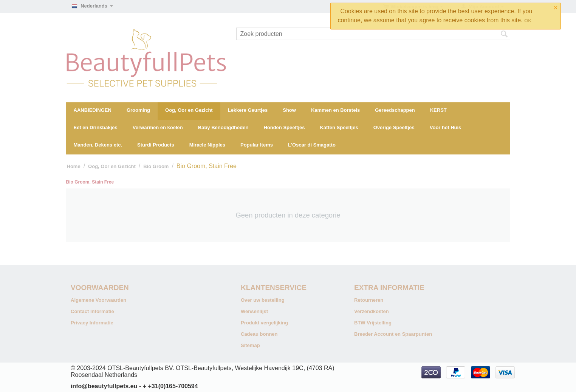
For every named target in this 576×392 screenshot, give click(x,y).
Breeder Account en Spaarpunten (393, 334)
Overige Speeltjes (394, 127)
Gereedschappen (395, 110)
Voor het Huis (446, 127)
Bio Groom (156, 166)
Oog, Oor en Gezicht (189, 110)
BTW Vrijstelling (373, 323)
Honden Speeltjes (284, 127)
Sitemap (250, 345)
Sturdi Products (156, 145)
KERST (438, 110)
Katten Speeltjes (339, 127)
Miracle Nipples (207, 145)
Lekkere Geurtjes (248, 110)
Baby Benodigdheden (223, 127)
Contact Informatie (92, 311)
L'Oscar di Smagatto (312, 145)
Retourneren (369, 300)
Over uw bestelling (263, 300)
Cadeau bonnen (259, 334)
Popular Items (257, 145)
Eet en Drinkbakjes (96, 127)
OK (528, 21)
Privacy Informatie (92, 323)
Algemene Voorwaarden (98, 300)
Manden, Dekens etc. (98, 145)
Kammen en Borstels (335, 110)
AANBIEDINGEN (93, 110)
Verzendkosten (372, 311)
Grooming (138, 110)
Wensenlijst (254, 311)
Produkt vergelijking (264, 323)
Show (289, 110)
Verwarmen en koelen (158, 127)
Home (74, 166)
